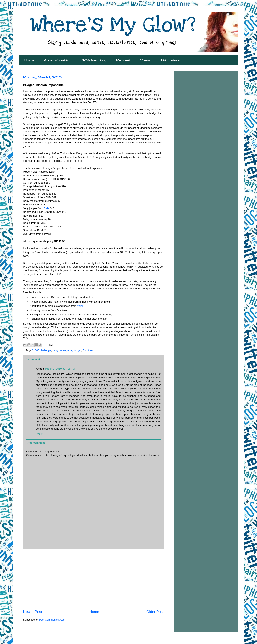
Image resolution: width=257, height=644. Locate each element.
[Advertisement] (93, 579)
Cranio (145, 60)
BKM (47, 208)
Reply (39, 434)
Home (29, 60)
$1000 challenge (41, 350)
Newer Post (33, 612)
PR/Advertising (94, 60)
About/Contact (57, 60)
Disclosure (170, 60)
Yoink (80, 306)
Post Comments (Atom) (53, 620)
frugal (78, 350)
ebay (70, 350)
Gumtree (87, 350)
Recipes (123, 60)
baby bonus (59, 350)
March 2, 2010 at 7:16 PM (60, 369)
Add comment (36, 443)
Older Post (155, 612)
